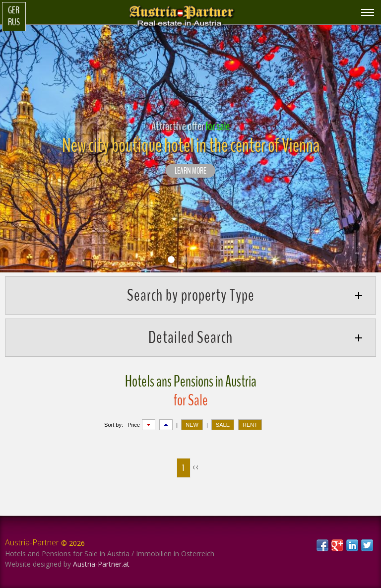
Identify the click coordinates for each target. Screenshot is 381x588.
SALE (223, 425)
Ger (14, 10)
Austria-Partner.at (101, 564)
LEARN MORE (190, 171)
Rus (14, 22)
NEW (192, 425)
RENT (250, 425)
